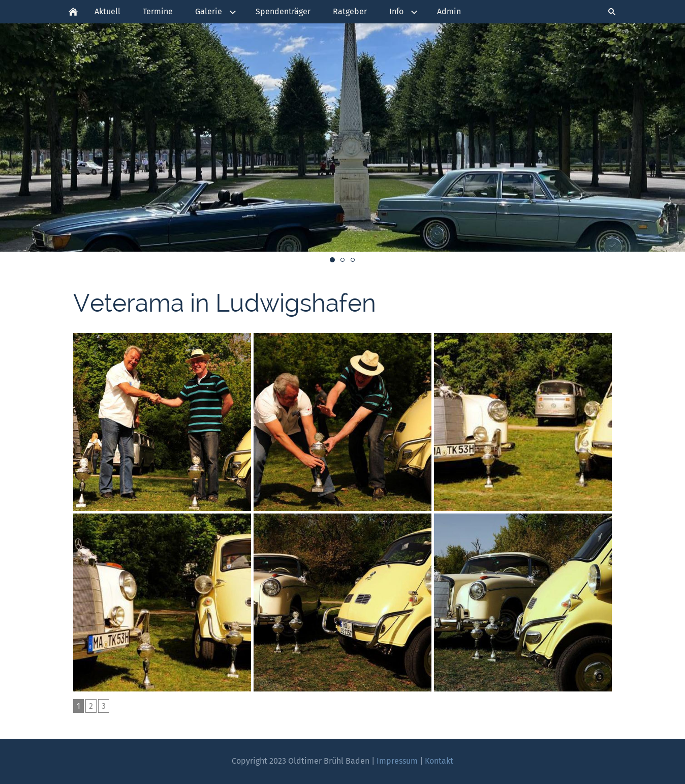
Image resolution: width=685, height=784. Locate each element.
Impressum (397, 761)
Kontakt (439, 761)
